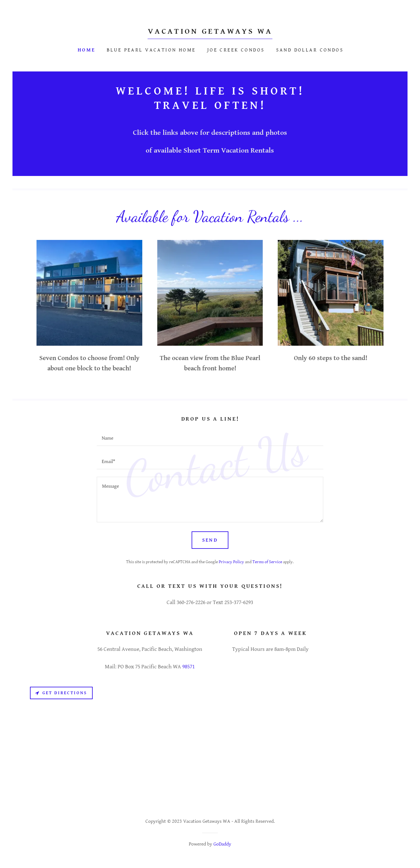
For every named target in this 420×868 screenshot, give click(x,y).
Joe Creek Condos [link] (236, 50)
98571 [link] (188, 667)
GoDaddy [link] (222, 844)
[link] (210, 32)
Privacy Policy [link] (231, 562)
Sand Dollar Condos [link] (310, 50)
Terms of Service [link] (267, 562)
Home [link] (87, 50)
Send (210, 540)
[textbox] (210, 438)
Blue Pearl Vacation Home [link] (151, 50)
